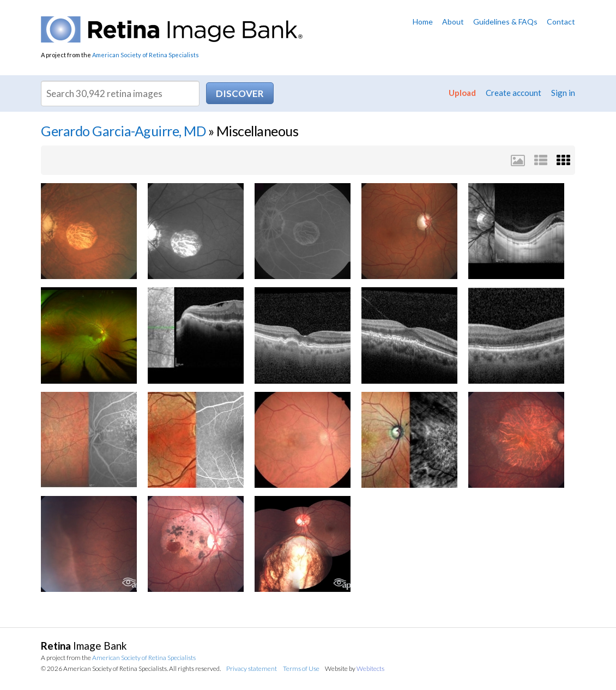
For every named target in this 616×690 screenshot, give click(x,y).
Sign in (563, 93)
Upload (462, 93)
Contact (561, 22)
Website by (355, 668)
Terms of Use (301, 668)
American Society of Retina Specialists (146, 55)
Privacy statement (252, 668)
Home (423, 22)
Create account (514, 93)
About (453, 22)
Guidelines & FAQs (505, 22)
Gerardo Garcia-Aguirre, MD (123, 131)
